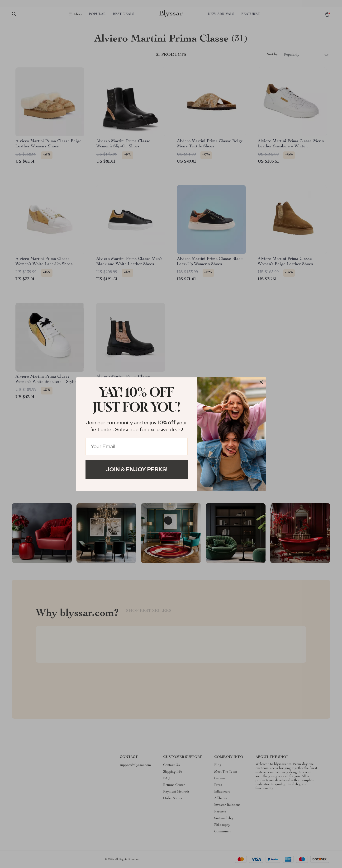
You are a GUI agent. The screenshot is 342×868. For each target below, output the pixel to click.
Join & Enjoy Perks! (137, 469)
